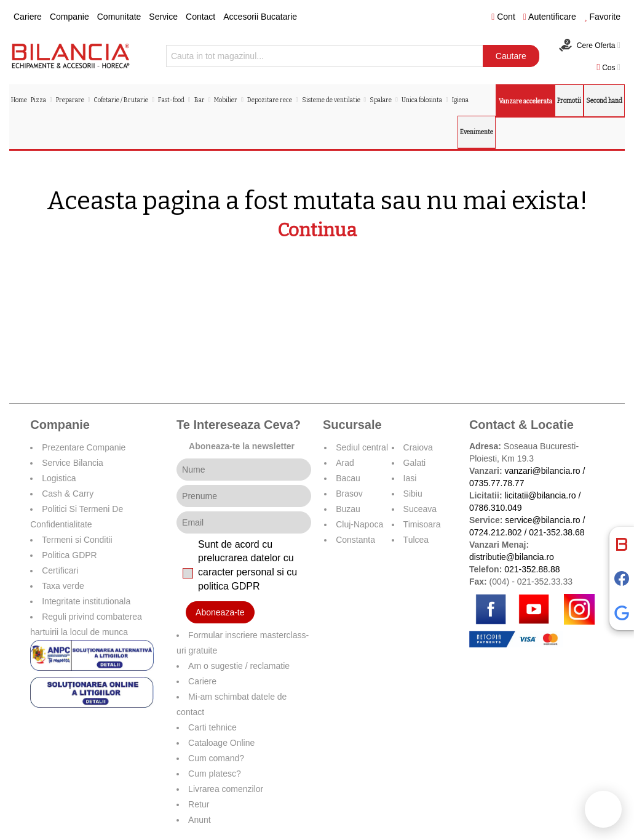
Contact (200, 17)
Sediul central (362, 447)
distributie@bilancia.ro (512, 557)
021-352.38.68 (557, 532)
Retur (199, 804)
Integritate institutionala (86, 601)
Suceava (420, 509)
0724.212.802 (496, 532)
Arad (345, 463)
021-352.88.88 (532, 569)
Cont (503, 17)
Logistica (59, 478)
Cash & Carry (68, 494)
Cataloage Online (221, 743)
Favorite (602, 17)
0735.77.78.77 (497, 483)
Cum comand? (216, 758)
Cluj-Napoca (359, 524)
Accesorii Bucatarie (260, 17)
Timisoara (422, 524)
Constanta (355, 540)
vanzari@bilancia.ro (542, 471)
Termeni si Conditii (77, 540)
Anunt (200, 820)
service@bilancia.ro (542, 520)
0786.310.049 (496, 508)
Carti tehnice (212, 727)
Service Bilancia (73, 463)
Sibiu (413, 494)
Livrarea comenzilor (226, 789)
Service (163, 17)
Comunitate (119, 17)
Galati (415, 463)
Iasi (410, 478)
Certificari (60, 570)
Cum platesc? (215, 774)
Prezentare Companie (84, 447)
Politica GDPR (69, 555)
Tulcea (416, 540)
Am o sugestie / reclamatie (239, 666)
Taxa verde (63, 586)
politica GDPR (229, 586)
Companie (69, 17)
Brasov (349, 494)
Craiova (418, 447)
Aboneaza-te (220, 612)
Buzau (348, 509)
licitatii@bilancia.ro (540, 495)
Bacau (348, 478)
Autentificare (550, 17)
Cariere (28, 17)
